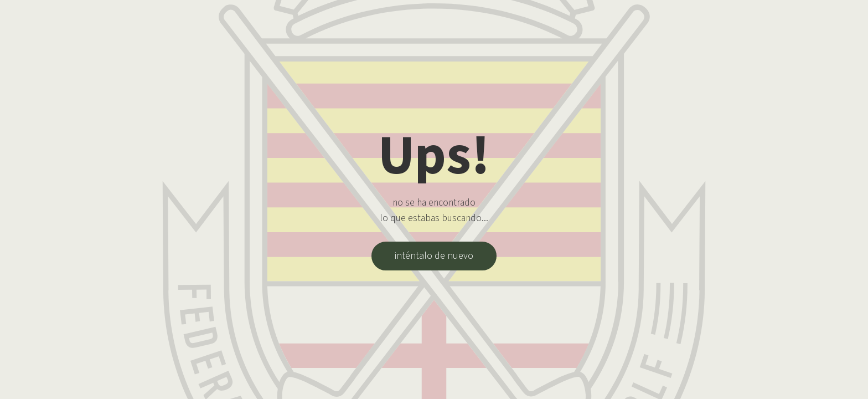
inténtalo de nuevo (434, 256)
